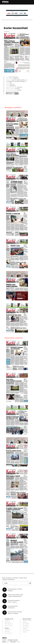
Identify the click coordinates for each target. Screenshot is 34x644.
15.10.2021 (17, 89)
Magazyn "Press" (27, 621)
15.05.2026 (19, 87)
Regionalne (13, 86)
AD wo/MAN (26, 624)
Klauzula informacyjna (8, 632)
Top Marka (26, 625)
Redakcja (7, 621)
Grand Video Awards (26, 631)
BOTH (8, 642)
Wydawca (8, 622)
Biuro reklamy (9, 624)
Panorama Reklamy (26, 628)
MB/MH (18, 642)
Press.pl (25, 622)
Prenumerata (8, 625)
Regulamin (8, 630)
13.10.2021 (19, 90)
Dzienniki (12, 84)
